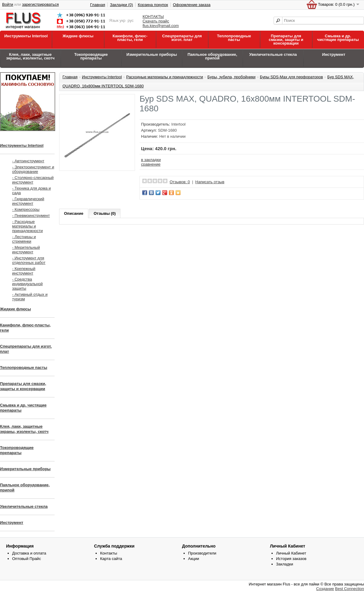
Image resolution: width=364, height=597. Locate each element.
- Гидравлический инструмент (28, 201)
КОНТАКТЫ (153, 17)
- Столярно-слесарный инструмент (33, 180)
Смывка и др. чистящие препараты (338, 38)
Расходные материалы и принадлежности (165, 77)
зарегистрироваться (40, 4)
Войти (8, 4)
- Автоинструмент (28, 161)
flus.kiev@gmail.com (161, 26)
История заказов (291, 559)
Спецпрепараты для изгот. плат (182, 38)
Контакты (109, 553)
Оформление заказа (192, 5)
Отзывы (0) (105, 213)
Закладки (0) (121, 5)
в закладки (151, 160)
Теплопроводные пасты (234, 38)
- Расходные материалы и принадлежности (27, 226)
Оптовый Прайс (27, 559)
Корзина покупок (153, 5)
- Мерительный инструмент (26, 250)
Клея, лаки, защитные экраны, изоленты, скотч (30, 56)
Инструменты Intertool (26, 36)
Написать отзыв (210, 182)
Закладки (285, 564)
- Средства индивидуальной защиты (27, 284)
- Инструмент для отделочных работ (29, 260)
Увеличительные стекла (273, 54)
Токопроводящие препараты (91, 56)
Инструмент (334, 54)
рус (131, 20)
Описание (74, 213)
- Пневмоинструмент (31, 216)
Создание (325, 589)
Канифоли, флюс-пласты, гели (130, 38)
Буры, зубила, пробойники (231, 77)
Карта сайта (111, 559)
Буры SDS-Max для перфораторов (292, 77)
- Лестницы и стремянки (24, 239)
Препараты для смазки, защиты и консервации (286, 40)
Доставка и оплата (29, 553)
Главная (98, 5)
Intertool (179, 124)
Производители (202, 553)
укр (122, 20)
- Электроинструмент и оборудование (33, 169)
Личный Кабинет (291, 553)
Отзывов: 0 (180, 182)
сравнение (151, 164)
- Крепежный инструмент (24, 271)
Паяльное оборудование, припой (212, 56)
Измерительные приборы (152, 54)
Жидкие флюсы (78, 36)
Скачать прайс (156, 21)
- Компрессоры (26, 209)
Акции (194, 559)
